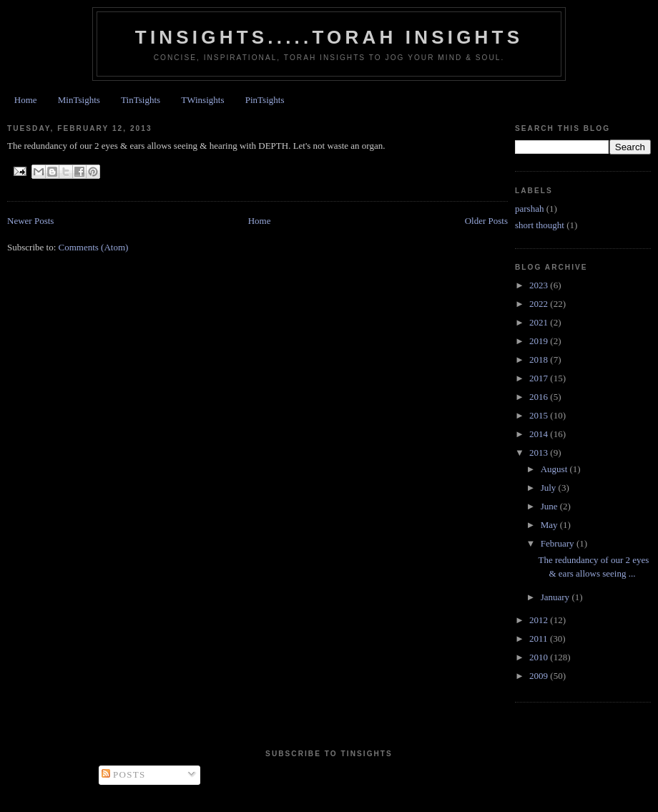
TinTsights (141, 100)
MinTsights (79, 100)
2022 (540, 304)
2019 (540, 341)
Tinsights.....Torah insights (329, 37)
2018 (540, 359)
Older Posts (486, 221)
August (555, 469)
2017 (540, 378)
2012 (540, 620)
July (550, 488)
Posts (124, 774)
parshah (529, 209)
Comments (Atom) (94, 247)
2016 (540, 397)
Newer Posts (30, 221)
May (550, 525)
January (556, 597)
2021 (540, 322)
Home (26, 100)
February (559, 543)
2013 (540, 453)
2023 (540, 285)
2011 (540, 639)
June (550, 506)
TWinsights (202, 100)
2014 (540, 434)
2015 (540, 415)
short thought (540, 225)
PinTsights (265, 100)
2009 (540, 676)
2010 (540, 657)
